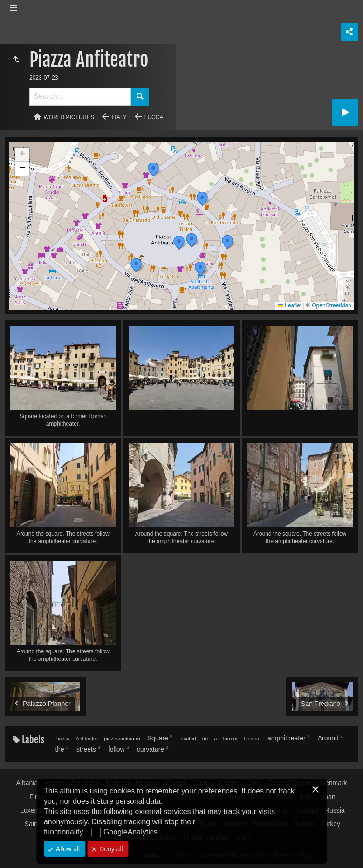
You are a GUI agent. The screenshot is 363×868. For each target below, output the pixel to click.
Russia (335, 810)
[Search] (80, 97)
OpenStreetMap (332, 305)
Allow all (67, 849)
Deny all (110, 849)
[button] (179, 243)
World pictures (69, 117)
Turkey (330, 824)
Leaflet (290, 305)
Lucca (154, 117)
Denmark (334, 783)
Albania (27, 783)
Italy (119, 117)
